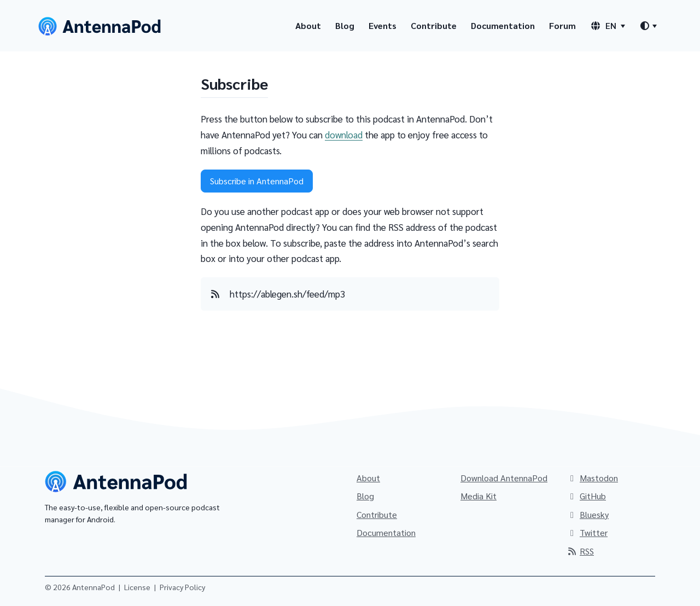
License (137, 587)
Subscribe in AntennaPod (257, 181)
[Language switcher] (608, 26)
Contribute (434, 25)
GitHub (586, 496)
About (308, 25)
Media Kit (479, 496)
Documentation (503, 25)
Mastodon (592, 478)
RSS (580, 551)
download (344, 135)
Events (383, 25)
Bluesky (588, 514)
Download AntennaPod (504, 478)
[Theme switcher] (648, 26)
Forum (562, 25)
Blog (345, 25)
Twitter (587, 532)
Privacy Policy (182, 587)
